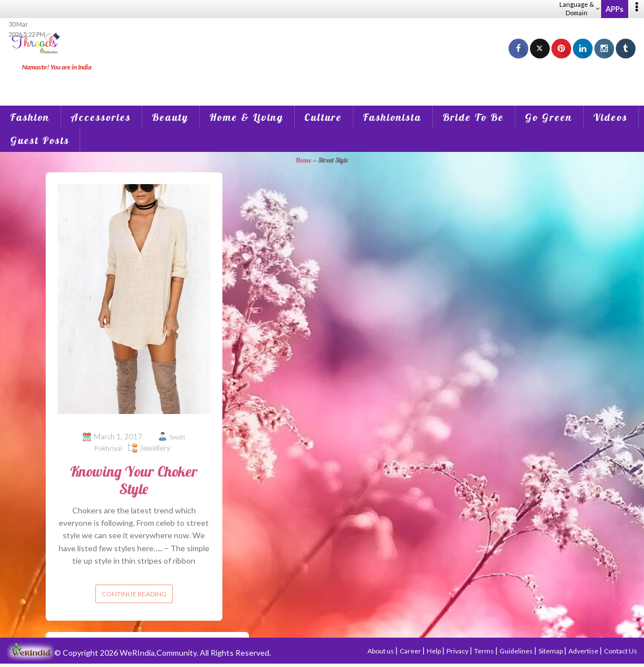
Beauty (170, 117)
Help (434, 651)
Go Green (549, 117)
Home (303, 160)
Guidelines (517, 651)
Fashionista (392, 117)
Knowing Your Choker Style (134, 480)
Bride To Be (473, 117)
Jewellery (155, 448)
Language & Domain (579, 8)
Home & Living (246, 117)
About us (381, 651)
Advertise (584, 651)
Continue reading (134, 594)
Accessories (101, 117)
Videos (610, 117)
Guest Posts (40, 140)
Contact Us (621, 651)
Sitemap (551, 651)
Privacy (458, 651)
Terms (485, 651)
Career (411, 651)
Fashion (30, 117)
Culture (323, 117)
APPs (615, 9)
